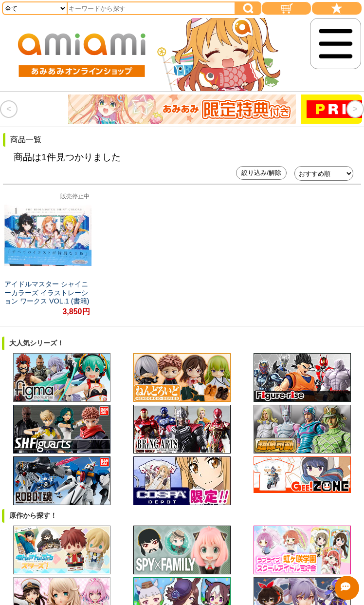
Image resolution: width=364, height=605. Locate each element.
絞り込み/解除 (261, 173)
